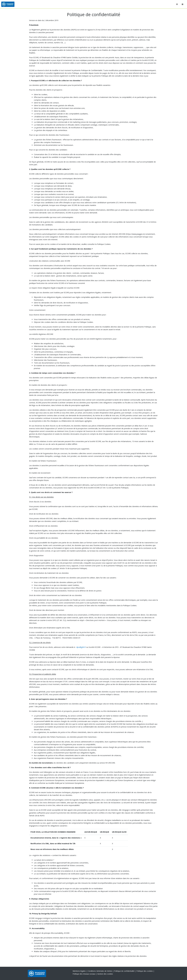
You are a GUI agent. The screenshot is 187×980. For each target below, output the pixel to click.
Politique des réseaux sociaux (84, 974)
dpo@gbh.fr (81, 647)
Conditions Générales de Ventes (100, 971)
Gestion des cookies (105, 974)
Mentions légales (79, 971)
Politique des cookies (145, 971)
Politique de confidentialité (125, 971)
